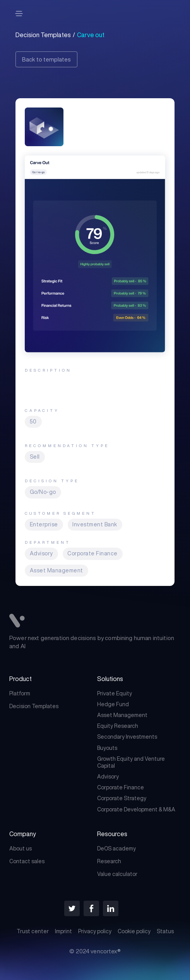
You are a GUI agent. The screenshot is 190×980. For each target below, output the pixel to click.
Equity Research (118, 726)
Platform (20, 693)
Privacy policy (95, 931)
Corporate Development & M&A (136, 809)
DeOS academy (116, 849)
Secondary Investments (127, 737)
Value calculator (117, 874)
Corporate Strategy (122, 798)
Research (109, 861)
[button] (19, 14)
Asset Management (122, 715)
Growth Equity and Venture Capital (131, 762)
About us (21, 849)
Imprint (63, 931)
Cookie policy (134, 931)
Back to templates (46, 59)
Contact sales (27, 861)
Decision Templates (34, 706)
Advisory (108, 777)
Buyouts (107, 748)
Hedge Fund (113, 704)
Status (165, 931)
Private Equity (115, 693)
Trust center (33, 931)
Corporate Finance (121, 787)
